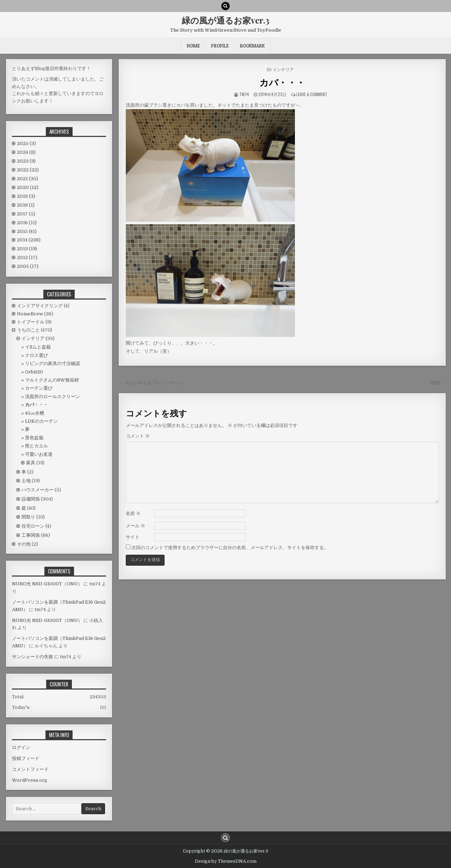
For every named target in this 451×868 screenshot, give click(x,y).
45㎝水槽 (35, 413)
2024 (26, 152)
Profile (220, 46)
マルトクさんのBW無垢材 (52, 380)
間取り (28, 517)
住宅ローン (33, 526)
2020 (28, 187)
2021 (27, 179)
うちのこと (28, 330)
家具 (31, 463)
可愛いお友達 (39, 454)
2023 (26, 161)
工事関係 (31, 535)
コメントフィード (30, 769)
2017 (26, 214)
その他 (24, 544)
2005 (28, 266)
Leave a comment (312, 94)
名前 (133, 513)
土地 (26, 481)
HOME (193, 46)
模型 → (438, 383)
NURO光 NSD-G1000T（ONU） (47, 584)
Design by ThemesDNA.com (226, 861)
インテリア (283, 69)
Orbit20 (34, 372)
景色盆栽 (34, 438)
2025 (26, 143)
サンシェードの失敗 (33, 657)
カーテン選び (39, 388)
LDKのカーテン (41, 421)
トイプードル (31, 322)
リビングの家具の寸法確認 (52, 363)
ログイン (21, 747)
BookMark (252, 46)
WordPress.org (30, 780)
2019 (26, 196)
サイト (133, 537)
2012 (27, 257)
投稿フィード (26, 758)
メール (135, 526)
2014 (29, 240)
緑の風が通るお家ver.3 (225, 20)
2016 (27, 223)
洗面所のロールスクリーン (52, 397)
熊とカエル (36, 446)
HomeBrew (30, 314)
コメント (138, 436)
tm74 (244, 94)
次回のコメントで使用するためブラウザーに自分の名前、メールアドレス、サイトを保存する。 (230, 548)
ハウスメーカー (38, 490)
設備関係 (31, 499)
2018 (26, 205)
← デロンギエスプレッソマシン (151, 383)
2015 (27, 231)
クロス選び (36, 355)
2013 (27, 249)
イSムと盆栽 (38, 347)
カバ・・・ (282, 82)
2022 (28, 170)
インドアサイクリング (40, 306)
